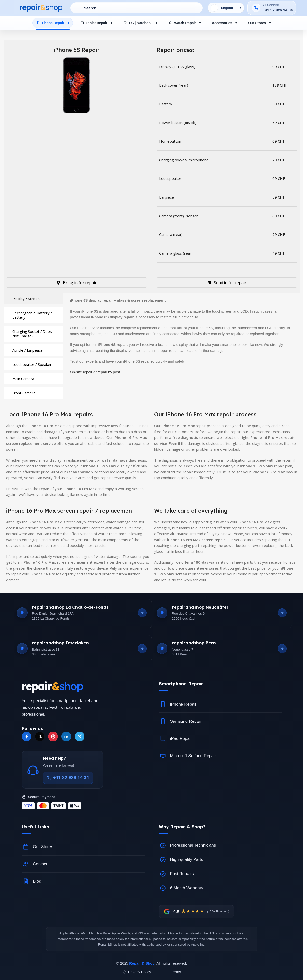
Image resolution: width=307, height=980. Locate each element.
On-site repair (81, 372)
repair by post (109, 372)
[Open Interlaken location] (142, 649)
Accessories (222, 23)
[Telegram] (80, 736)
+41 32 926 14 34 (278, 10)
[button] (220, 684)
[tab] (33, 299)
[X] (40, 736)
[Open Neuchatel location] (282, 613)
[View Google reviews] (196, 911)
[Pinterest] (53, 736)
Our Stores (257, 23)
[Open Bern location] (282, 649)
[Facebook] (27, 736)
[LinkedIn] (66, 736)
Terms (176, 972)
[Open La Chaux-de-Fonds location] (142, 613)
